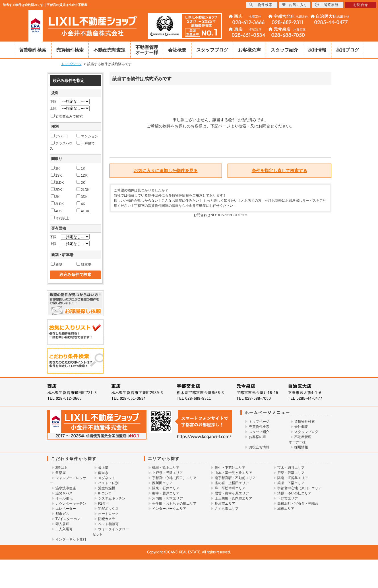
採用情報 (317, 50)
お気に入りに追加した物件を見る (166, 171)
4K (81, 204)
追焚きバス (64, 493)
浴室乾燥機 (107, 488)
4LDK (83, 211)
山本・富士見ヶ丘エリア (234, 473)
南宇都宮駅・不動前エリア (235, 478)
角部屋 (61, 473)
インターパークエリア (169, 509)
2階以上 (62, 468)
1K (81, 168)
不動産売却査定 (110, 50)
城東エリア (286, 509)
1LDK (57, 182)
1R (55, 168)
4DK (56, 211)
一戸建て (86, 143)
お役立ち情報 (259, 447)
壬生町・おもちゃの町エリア (174, 504)
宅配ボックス (108, 509)
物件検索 (261, 5)
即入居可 (62, 524)
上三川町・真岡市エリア (234, 498)
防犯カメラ (107, 519)
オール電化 (64, 498)
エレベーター (66, 509)
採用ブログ (348, 50)
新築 (57, 264)
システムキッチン (112, 498)
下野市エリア (288, 498)
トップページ (259, 422)
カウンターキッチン (71, 504)
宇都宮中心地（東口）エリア (299, 488)
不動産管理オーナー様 (147, 50)
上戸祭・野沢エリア (168, 473)
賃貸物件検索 (33, 50)
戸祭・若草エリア (291, 473)
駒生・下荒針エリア (230, 468)
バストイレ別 (108, 483)
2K (81, 182)
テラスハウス (61, 146)
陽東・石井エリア (166, 488)
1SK (56, 175)
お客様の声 (249, 50)
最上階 (103, 468)
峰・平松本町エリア (230, 488)
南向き (103, 473)
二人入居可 (64, 529)
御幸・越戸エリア (166, 493)
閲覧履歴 (327, 5)
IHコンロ (105, 493)
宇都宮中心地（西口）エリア (174, 478)
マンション (87, 136)
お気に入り (295, 5)
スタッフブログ (212, 50)
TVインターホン (68, 519)
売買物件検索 (70, 50)
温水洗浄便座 (66, 488)
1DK (82, 175)
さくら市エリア (227, 509)
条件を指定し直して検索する (279, 171)
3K (55, 197)
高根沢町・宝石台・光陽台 (298, 504)
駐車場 (84, 264)
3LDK (57, 204)
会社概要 (177, 50)
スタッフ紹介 (284, 50)
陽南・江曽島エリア (293, 478)
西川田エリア (162, 483)
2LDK (83, 189)
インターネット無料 (71, 539)
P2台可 (104, 504)
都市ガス (62, 514)
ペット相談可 (108, 524)
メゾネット (107, 478)
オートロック (108, 514)
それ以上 (60, 218)
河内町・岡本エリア (168, 498)
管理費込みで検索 (67, 116)
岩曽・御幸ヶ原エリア (232, 493)
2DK (56, 189)
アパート (60, 136)
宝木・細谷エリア (291, 468)
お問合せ (361, 5)
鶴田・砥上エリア (166, 468)
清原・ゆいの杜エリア (294, 493)
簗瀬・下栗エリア (291, 483)
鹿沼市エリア (225, 504)
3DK (82, 197)
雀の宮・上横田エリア (232, 483)
